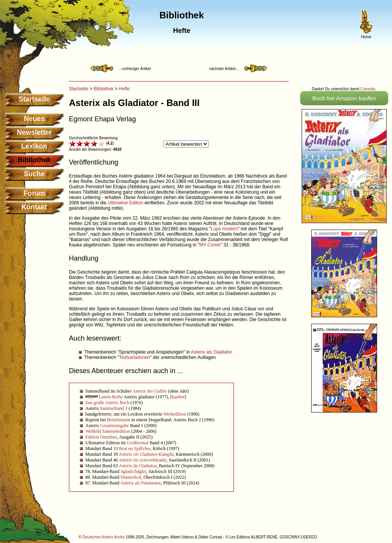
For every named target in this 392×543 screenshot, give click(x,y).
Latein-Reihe (111, 397)
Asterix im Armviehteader (143, 460)
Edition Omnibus (101, 437)
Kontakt (34, 207)
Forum (34, 193)
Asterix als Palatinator (140, 483)
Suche (34, 174)
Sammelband (112, 408)
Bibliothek (103, 89)
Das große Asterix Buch (107, 403)
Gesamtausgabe (114, 426)
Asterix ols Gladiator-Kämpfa (146, 454)
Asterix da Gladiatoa (138, 466)
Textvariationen (135, 357)
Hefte (124, 89)
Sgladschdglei (133, 471)
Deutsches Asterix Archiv (104, 537)
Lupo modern (225, 229)
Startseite (34, 99)
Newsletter (34, 132)
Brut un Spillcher (135, 448)
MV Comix (210, 245)
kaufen (178, 397)
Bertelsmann (119, 420)
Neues (34, 119)
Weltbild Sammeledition (108, 431)
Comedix (368, 89)
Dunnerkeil (131, 477)
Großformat (138, 443)
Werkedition (175, 414)
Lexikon (34, 146)
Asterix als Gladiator (212, 352)
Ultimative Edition (125, 203)
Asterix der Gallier (150, 391)
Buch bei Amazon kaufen (344, 98)
